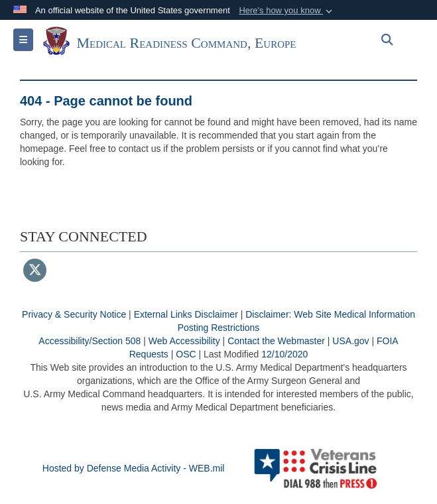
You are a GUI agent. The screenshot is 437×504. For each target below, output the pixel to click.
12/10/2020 (284, 354)
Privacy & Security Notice (74, 314)
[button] (287, 11)
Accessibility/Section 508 (90, 341)
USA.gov (350, 341)
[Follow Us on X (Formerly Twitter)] (35, 271)
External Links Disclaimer (186, 314)
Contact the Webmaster (276, 341)
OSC (186, 354)
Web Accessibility (184, 341)
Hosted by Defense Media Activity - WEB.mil (134, 468)
